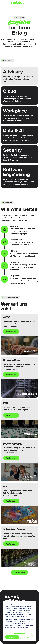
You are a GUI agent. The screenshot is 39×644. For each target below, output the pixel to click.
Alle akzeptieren (12, 637)
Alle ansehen (19, 572)
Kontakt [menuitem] (34, 2)
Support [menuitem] (37, 2)
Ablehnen (27, 637)
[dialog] (19, 621)
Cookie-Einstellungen (19, 633)
